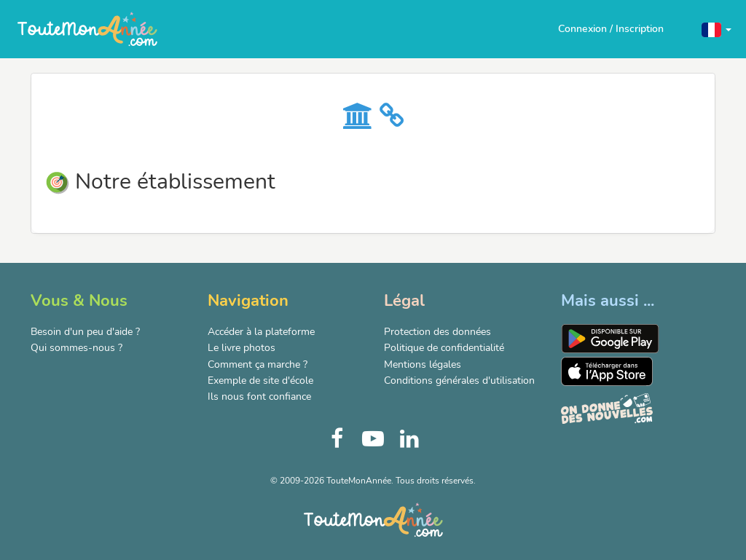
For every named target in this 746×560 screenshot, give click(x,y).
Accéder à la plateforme (261, 332)
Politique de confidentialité (444, 348)
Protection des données (437, 332)
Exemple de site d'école (260, 380)
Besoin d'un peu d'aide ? (85, 332)
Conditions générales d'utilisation (459, 380)
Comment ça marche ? (258, 364)
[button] (716, 29)
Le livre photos (242, 348)
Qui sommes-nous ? (76, 348)
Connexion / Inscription (611, 29)
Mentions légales (423, 364)
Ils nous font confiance (259, 397)
